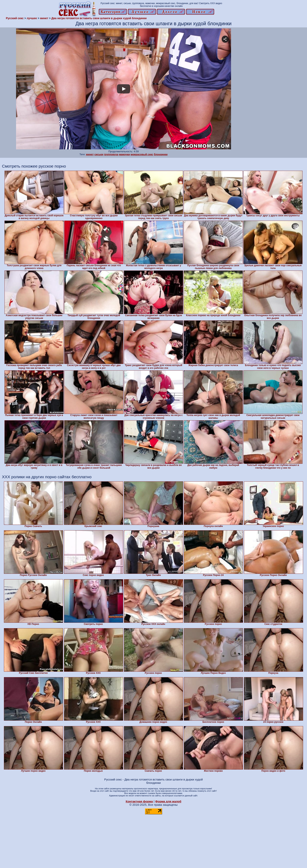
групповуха (111, 154)
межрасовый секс (142, 154)
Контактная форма (139, 801)
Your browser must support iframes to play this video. (124, 89)
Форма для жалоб (168, 801)
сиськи (99, 154)
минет (90, 154)
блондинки (161, 154)
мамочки (125, 154)
